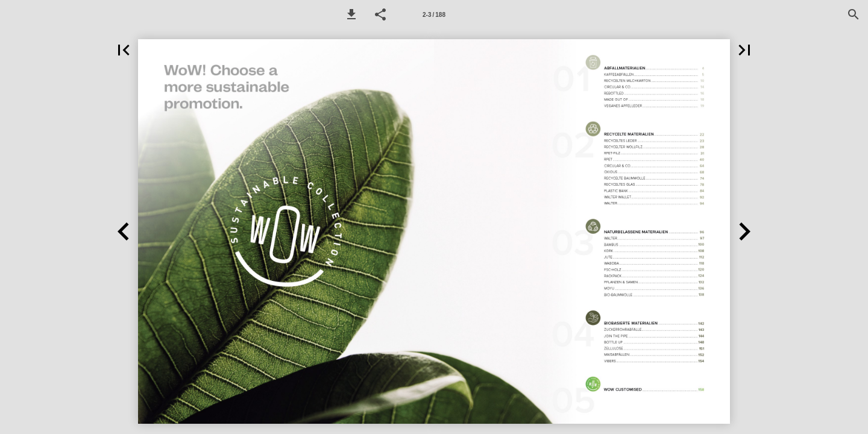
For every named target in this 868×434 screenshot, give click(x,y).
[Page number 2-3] (434, 14)
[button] (351, 14)
